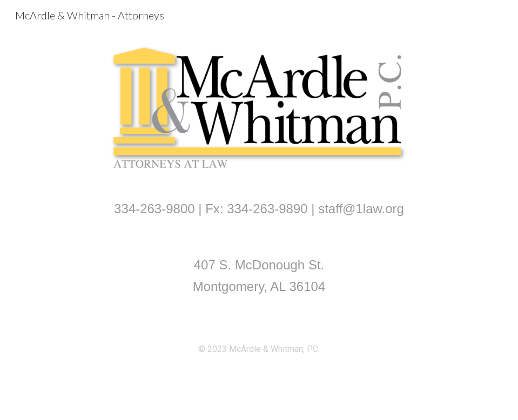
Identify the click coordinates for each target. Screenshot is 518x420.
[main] (259, 209)
